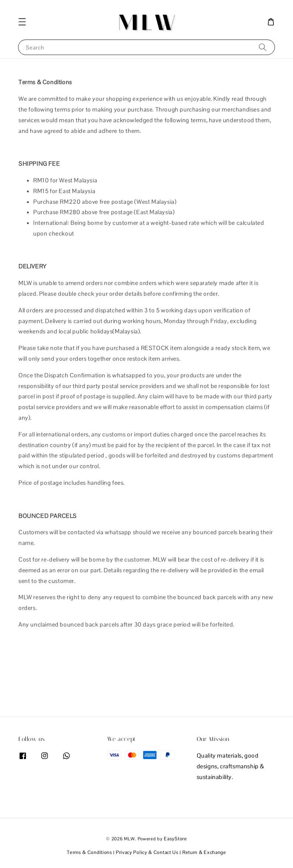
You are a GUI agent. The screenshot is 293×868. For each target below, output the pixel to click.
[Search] (263, 47)
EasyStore (175, 839)
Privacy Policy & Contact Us (147, 852)
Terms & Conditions (89, 852)
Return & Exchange (204, 852)
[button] (22, 22)
